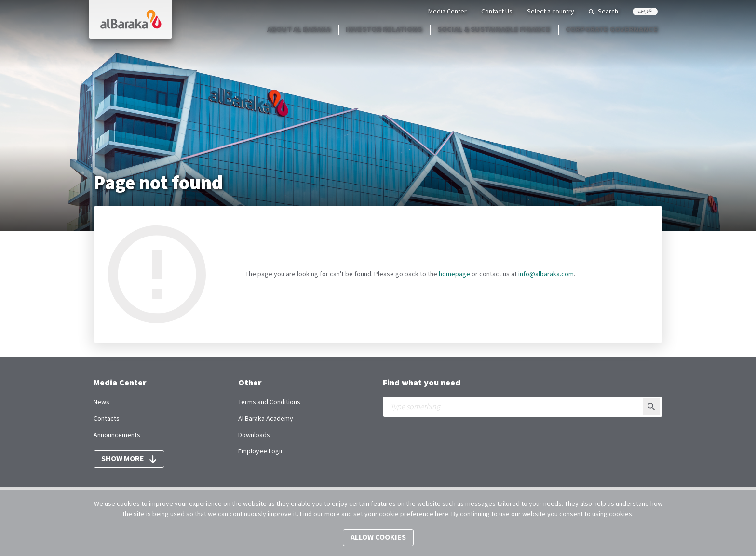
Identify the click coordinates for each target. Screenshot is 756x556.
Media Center (447, 12)
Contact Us (497, 12)
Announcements (117, 435)
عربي (645, 11)
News (101, 402)
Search (603, 12)
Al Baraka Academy (266, 419)
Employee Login (261, 451)
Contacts (107, 419)
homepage (454, 274)
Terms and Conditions (269, 402)
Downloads (254, 435)
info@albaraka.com (546, 274)
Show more (129, 459)
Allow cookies (378, 537)
